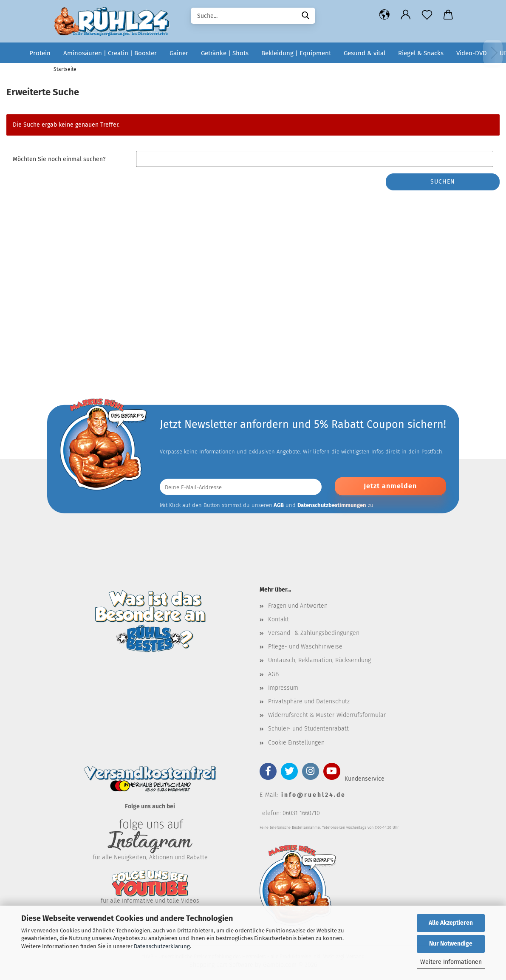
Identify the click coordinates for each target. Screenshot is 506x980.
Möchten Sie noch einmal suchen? (59, 159)
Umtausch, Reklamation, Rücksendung (319, 660)
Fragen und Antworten (298, 606)
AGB (273, 674)
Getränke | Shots (225, 53)
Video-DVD (472, 53)
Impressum (283, 688)
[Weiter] (493, 53)
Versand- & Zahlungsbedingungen (314, 633)
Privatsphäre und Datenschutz (309, 701)
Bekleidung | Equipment (296, 53)
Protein (40, 53)
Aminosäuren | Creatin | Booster (110, 53)
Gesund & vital (365, 53)
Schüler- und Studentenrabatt (308, 729)
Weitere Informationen (451, 962)
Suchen (443, 182)
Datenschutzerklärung (162, 946)
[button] (384, 15)
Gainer (179, 53)
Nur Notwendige (451, 944)
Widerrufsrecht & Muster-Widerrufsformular (327, 715)
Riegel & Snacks (421, 53)
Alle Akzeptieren (451, 923)
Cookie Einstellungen (296, 743)
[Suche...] (305, 15)
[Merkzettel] (427, 15)
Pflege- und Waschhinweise (305, 647)
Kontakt (278, 619)
